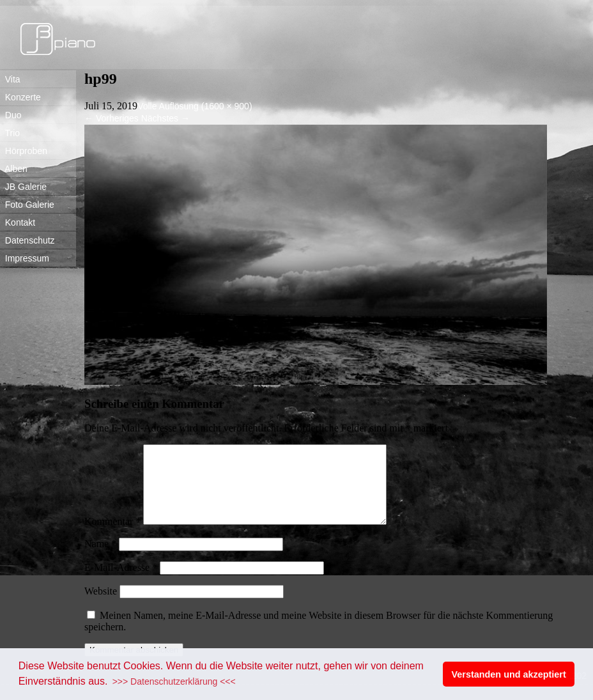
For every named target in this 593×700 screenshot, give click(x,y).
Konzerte (20, 97)
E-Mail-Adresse (121, 583)
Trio (10, 133)
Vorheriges (112, 118)
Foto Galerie (27, 205)
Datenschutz (27, 240)
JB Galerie (23, 187)
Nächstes (166, 118)
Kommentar (112, 537)
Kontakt (18, 222)
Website (101, 606)
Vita (10, 79)
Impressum (25, 258)
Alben (14, 169)
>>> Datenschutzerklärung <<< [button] (174, 681)
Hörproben (24, 151)
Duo (11, 115)
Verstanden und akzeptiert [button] (509, 674)
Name (100, 559)
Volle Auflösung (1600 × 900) (195, 106)
